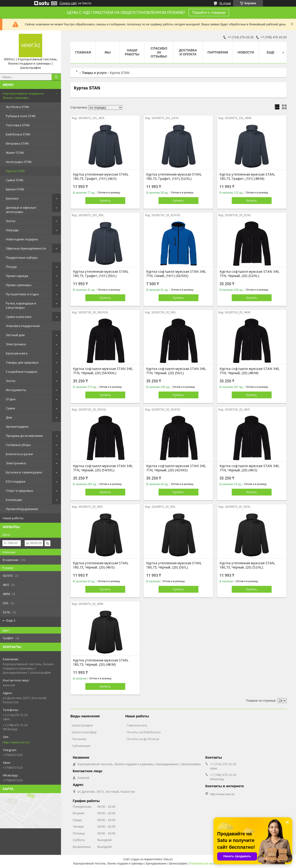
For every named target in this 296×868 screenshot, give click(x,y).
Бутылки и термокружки (24, 472)
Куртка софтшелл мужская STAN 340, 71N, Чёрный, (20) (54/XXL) (103, 468)
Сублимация (81, 746)
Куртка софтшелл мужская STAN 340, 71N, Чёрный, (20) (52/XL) (250, 274)
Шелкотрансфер (84, 732)
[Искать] (56, 77)
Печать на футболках (143, 739)
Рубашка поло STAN (21, 116)
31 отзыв (225, 3)
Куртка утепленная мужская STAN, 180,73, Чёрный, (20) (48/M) (101, 662)
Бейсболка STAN (18, 134)
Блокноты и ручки (19, 454)
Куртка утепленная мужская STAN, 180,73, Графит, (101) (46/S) (101, 177)
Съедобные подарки (22, 372)
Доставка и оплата (188, 52)
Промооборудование (22, 509)
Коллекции (14, 500)
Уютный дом (15, 335)
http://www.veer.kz (16, 742)
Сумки (10, 408)
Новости (246, 52)
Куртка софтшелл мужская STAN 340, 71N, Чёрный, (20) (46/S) (250, 468)
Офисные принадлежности (26, 248)
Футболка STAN (17, 107)
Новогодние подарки (22, 239)
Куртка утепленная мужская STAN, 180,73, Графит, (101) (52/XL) (174, 177)
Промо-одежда (17, 276)
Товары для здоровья (22, 362)
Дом (9, 417)
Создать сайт (68, 3)
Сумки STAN (15, 180)
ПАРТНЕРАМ (218, 52)
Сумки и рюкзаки (19, 317)
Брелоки (12, 198)
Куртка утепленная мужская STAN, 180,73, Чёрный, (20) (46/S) (101, 565)
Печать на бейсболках (144, 732)
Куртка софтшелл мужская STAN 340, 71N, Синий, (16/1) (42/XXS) (176, 274)
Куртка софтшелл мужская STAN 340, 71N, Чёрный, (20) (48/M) (250, 371)
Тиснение (79, 739)
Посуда (11, 267)
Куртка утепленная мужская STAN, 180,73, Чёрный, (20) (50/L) (174, 565)
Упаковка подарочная (23, 326)
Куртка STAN (15, 171)
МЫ (108, 52)
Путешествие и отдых (22, 294)
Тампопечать (137, 725)
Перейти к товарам (209, 13)
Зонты (11, 221)
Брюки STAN (15, 189)
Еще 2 (11, 620)
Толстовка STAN (18, 125)
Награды (12, 230)
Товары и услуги (94, 73)
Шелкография (82, 725)
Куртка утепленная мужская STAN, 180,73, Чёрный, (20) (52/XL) (247, 565)
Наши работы (13, 518)
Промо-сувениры (19, 285)
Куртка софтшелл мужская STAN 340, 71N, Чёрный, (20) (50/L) (176, 371)
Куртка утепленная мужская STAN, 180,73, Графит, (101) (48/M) (247, 177)
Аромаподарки (17, 426)
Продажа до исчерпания (24, 436)
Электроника (16, 344)
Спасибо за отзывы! (159, 52)
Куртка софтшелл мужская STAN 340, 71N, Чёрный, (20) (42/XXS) (176, 468)
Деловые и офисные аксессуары (21, 210)
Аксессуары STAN (19, 162)
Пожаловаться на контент (206, 864)
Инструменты (16, 390)
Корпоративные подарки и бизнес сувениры (23, 96)
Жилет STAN (15, 153)
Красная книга (17, 353)
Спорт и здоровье (19, 491)
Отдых (11, 399)
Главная (83, 52)
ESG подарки (16, 481)
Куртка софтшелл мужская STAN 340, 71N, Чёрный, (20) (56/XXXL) (103, 371)
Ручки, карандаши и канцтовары (21, 305)
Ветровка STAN (17, 143)
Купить (105, 200)
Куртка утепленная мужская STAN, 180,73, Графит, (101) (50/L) (101, 274)
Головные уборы (18, 445)
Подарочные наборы (22, 257)
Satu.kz (168, 859)
